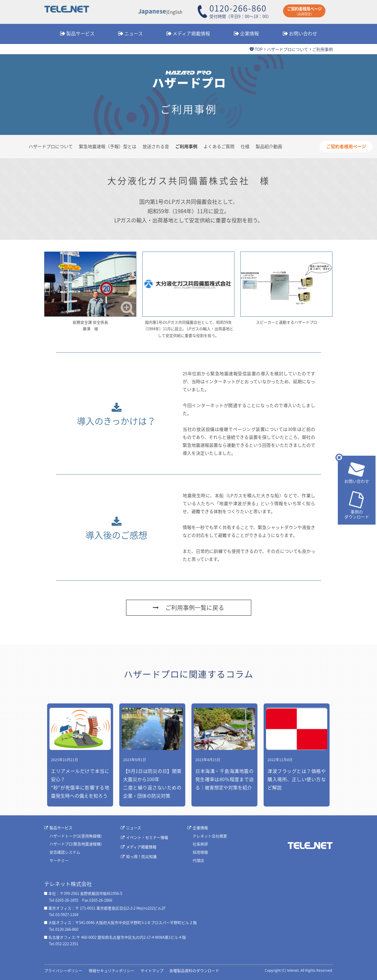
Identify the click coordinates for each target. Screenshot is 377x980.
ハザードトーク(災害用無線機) (76, 836)
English (175, 12)
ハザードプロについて (287, 49)
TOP (259, 49)
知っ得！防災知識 (141, 856)
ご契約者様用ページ (346, 146)
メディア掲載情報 (191, 33)
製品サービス (80, 33)
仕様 (245, 146)
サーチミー (59, 860)
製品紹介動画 (269, 146)
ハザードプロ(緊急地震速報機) (76, 844)
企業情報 (249, 33)
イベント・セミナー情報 (147, 837)
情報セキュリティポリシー (111, 970)
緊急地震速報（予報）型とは (108, 146)
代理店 (198, 860)
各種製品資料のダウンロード (194, 970)
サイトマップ (152, 970)
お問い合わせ (303, 33)
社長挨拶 (200, 844)
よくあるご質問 (219, 146)
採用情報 (200, 852)
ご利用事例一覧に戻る (188, 608)
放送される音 (156, 146)
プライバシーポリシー (63, 970)
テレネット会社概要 (210, 836)
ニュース (134, 33)
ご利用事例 (186, 146)
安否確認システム (65, 852)
